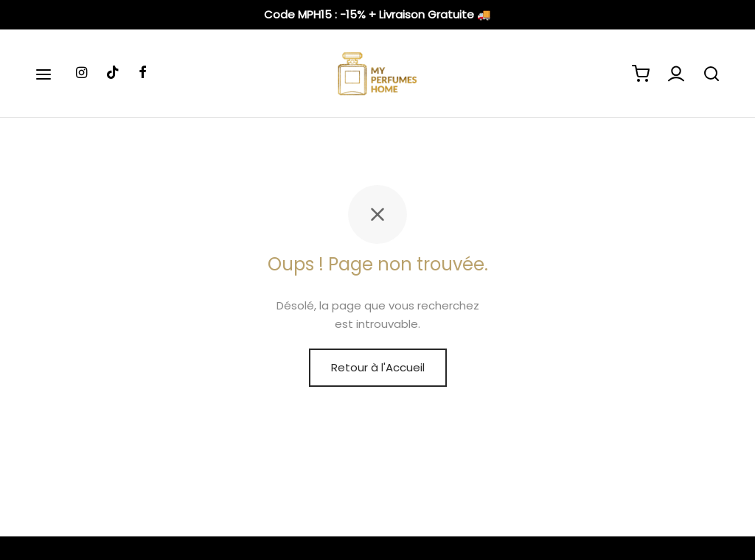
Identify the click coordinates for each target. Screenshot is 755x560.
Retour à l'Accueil (378, 367)
